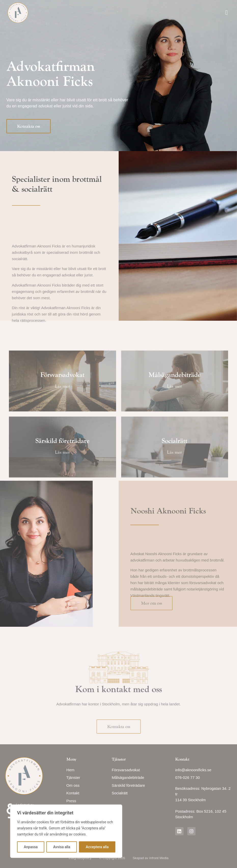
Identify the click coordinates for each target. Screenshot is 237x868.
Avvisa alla (62, 847)
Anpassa (31, 847)
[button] (227, 13)
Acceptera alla (97, 847)
